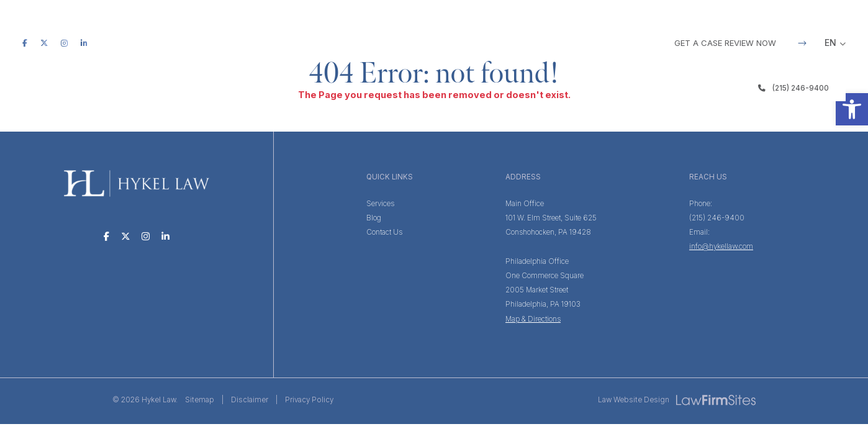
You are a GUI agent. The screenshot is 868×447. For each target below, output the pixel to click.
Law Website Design (634, 400)
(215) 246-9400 (793, 88)
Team (444, 88)
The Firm (334, 88)
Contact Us (384, 232)
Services (392, 88)
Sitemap (200, 400)
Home (282, 88)
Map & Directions (533, 319)
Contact (618, 88)
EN (830, 43)
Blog (566, 88)
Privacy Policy (309, 400)
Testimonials (505, 88)
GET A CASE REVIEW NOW (740, 43)
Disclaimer (250, 400)
